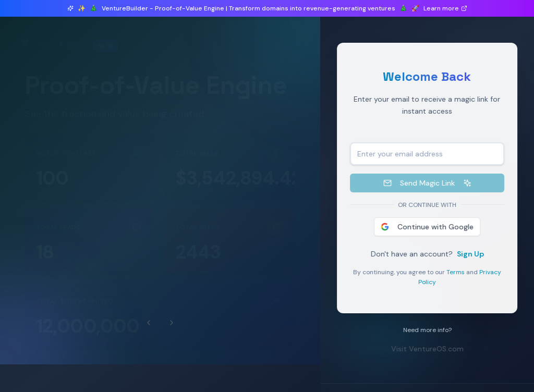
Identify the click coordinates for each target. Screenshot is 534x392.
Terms (458, 272)
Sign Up (472, 254)
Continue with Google (429, 227)
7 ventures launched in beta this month (112, 64)
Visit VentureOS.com (429, 349)
